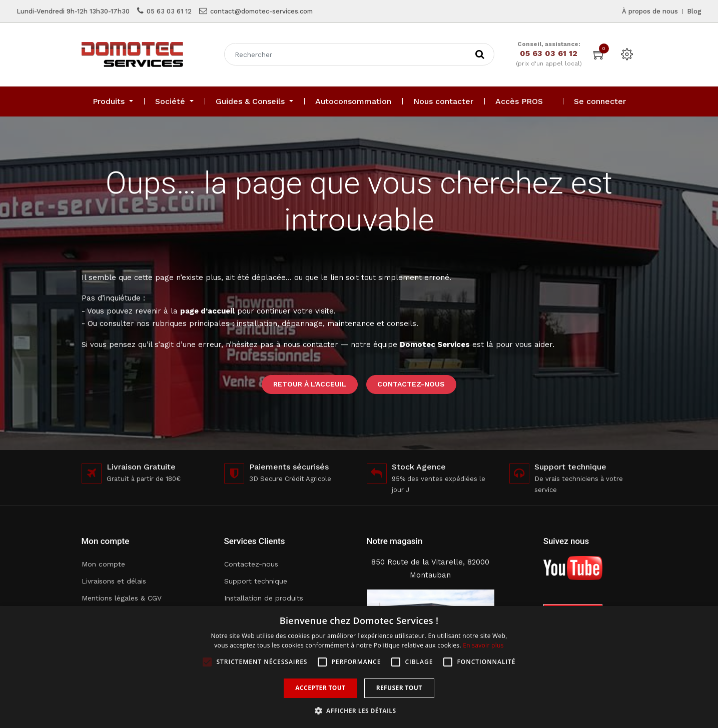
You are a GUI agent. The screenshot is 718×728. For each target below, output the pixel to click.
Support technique (256, 581)
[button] (359, 711)
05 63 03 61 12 (169, 11)
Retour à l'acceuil (310, 384)
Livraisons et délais (114, 581)
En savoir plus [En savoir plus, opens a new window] (483, 645)
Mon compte (103, 564)
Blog (694, 11)
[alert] (359, 667)
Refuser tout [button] (399, 688)
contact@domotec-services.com (261, 11)
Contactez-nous (411, 384)
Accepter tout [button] (320, 688)
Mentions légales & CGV (122, 598)
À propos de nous (650, 11)
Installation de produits (264, 598)
